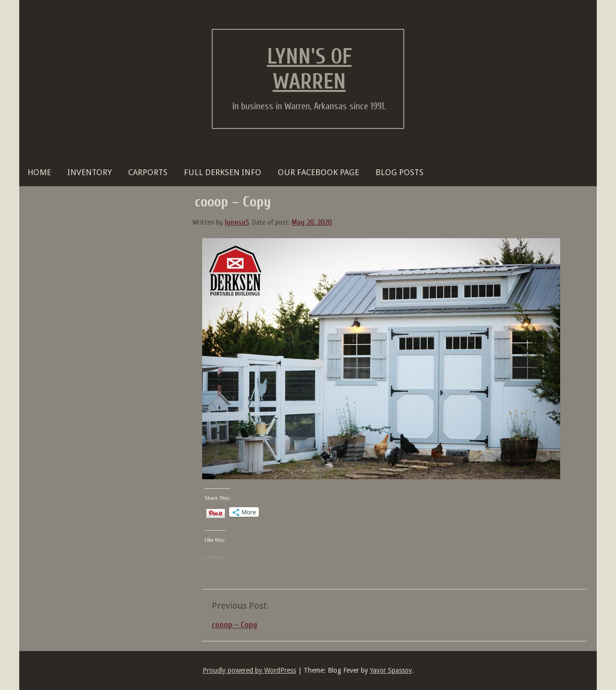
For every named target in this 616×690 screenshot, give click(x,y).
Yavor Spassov (391, 670)
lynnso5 (237, 223)
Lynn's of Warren (309, 69)
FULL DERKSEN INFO (223, 172)
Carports (148, 172)
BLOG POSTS (399, 172)
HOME (39, 172)
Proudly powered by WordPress (249, 670)
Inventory (90, 172)
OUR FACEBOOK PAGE (318, 172)
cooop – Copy (234, 625)
